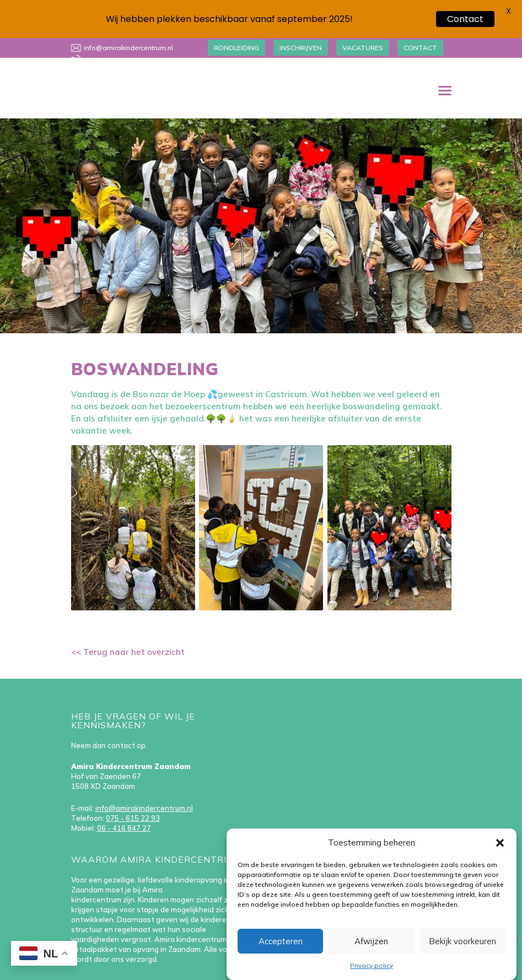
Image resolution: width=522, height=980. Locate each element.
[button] (500, 843)
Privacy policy (372, 965)
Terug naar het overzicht (133, 637)
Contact (465, 19)
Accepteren (281, 941)
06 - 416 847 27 (124, 813)
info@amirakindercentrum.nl (144, 793)
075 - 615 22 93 (133, 803)
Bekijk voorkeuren (462, 941)
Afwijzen (371, 941)
